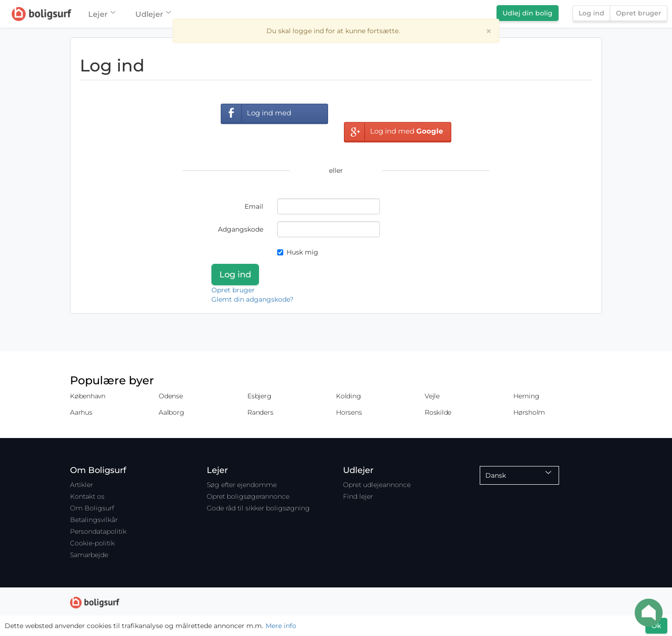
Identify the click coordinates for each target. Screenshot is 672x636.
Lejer (101, 14)
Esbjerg (259, 396)
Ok (656, 626)
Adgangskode (241, 229)
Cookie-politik (92, 543)
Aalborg (171, 412)
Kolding (348, 396)
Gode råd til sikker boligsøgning (258, 508)
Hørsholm (529, 412)
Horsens (349, 412)
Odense (171, 396)
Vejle (432, 396)
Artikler (81, 485)
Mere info (281, 626)
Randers (260, 412)
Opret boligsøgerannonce (248, 496)
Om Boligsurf (92, 508)
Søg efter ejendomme (242, 485)
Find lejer (358, 496)
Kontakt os (87, 496)
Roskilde (438, 412)
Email (254, 206)
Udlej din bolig (528, 13)
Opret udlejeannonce (377, 485)
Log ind (591, 13)
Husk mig (298, 252)
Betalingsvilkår (94, 520)
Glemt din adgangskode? (252, 299)
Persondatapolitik (98, 531)
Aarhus (81, 412)
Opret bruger (639, 13)
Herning (526, 396)
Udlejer (153, 14)
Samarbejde (89, 555)
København (88, 396)
